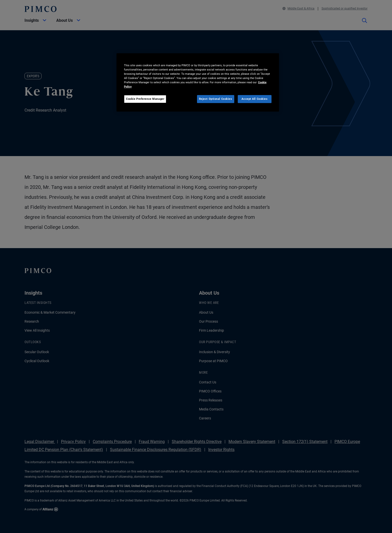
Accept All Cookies (254, 99)
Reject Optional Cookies (216, 99)
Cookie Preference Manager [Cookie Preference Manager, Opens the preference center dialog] (145, 99)
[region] (198, 82)
